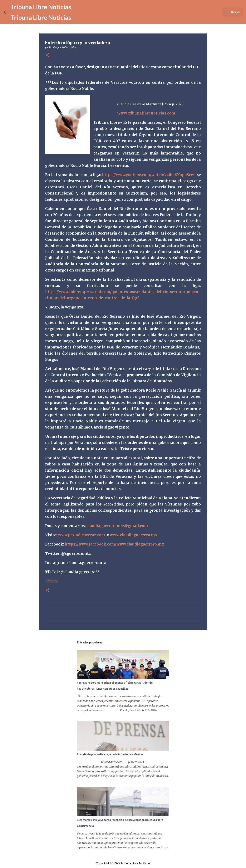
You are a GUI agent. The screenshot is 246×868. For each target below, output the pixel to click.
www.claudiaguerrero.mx (134, 535)
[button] (47, 55)
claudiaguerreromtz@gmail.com (117, 526)
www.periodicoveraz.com (82, 535)
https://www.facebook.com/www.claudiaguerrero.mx (114, 544)
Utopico (52, 581)
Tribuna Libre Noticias (41, 7)
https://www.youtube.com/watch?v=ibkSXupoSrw (148, 175)
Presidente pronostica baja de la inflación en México (110, 754)
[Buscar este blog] (223, 12)
